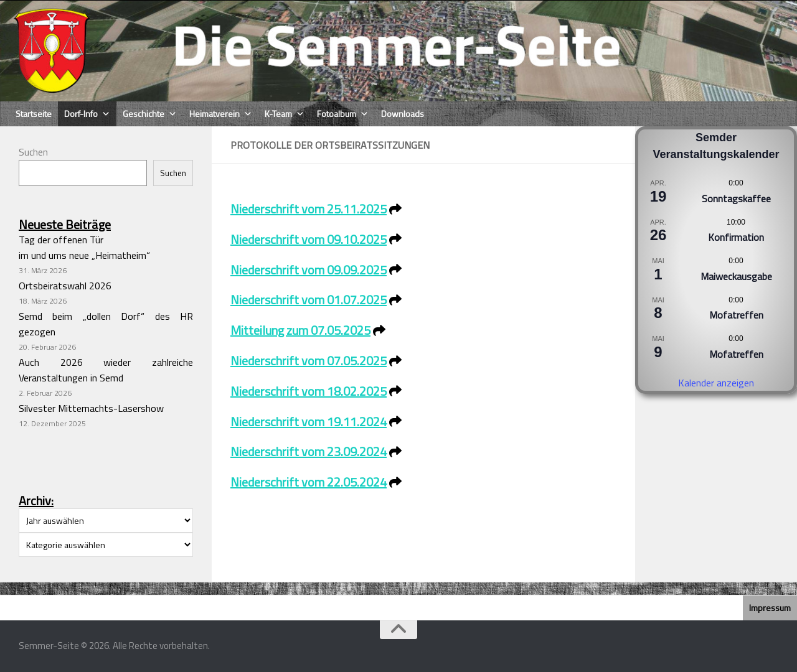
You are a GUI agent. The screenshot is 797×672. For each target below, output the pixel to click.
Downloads (403, 114)
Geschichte (150, 114)
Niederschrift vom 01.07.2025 (309, 300)
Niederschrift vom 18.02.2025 (309, 391)
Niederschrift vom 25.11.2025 (309, 209)
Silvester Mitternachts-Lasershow (91, 408)
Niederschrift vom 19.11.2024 (309, 422)
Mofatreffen (736, 315)
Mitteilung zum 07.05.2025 (300, 330)
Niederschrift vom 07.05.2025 (309, 361)
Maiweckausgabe (736, 276)
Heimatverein (221, 114)
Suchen (33, 152)
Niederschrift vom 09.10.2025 (309, 239)
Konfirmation (736, 237)
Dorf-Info (87, 114)
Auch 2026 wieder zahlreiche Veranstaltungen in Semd (106, 370)
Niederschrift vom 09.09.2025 (309, 270)
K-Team (285, 114)
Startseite (34, 114)
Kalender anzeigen (716, 383)
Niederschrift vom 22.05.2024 (309, 482)
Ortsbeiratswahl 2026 (65, 286)
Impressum (770, 608)
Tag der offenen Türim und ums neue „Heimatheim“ (84, 247)
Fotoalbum (343, 114)
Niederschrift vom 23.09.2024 (309, 451)
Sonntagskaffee (736, 198)
